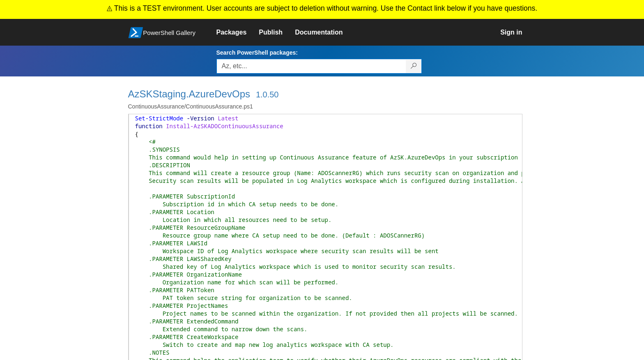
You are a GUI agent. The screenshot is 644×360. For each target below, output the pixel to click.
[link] (238, 32)
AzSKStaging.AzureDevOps (189, 94)
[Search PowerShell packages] (414, 66)
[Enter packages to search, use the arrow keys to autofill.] (311, 66)
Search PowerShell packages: (257, 53)
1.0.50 (267, 95)
